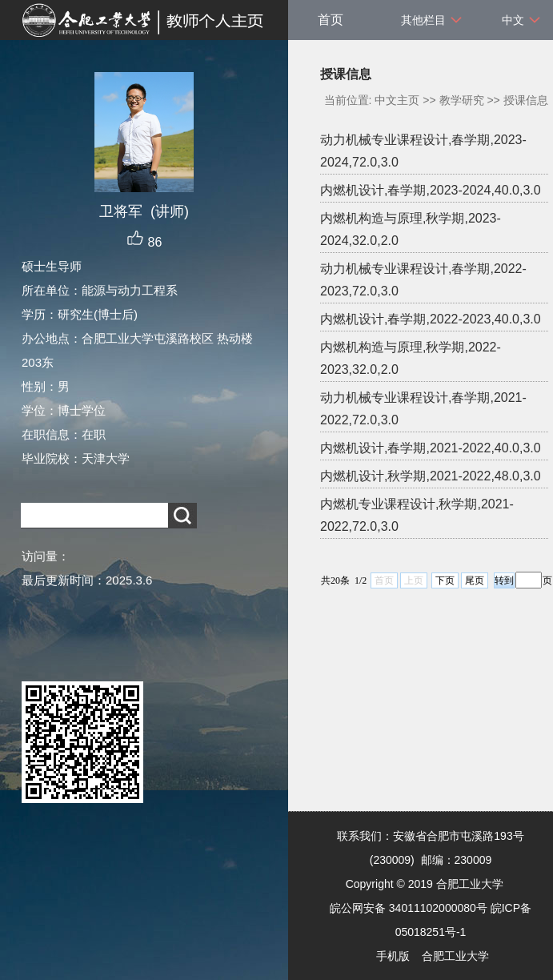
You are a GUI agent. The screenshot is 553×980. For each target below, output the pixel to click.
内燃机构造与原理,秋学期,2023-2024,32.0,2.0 (411, 229)
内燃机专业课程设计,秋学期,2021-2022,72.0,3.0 (417, 515)
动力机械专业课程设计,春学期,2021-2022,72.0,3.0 (423, 409)
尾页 (475, 580)
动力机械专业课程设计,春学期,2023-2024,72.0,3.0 (423, 151)
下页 (445, 580)
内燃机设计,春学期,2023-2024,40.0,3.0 (431, 190)
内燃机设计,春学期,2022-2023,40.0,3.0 (431, 319)
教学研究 (462, 100)
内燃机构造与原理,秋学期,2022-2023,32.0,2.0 (411, 358)
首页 (331, 20)
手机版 (393, 956)
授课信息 (526, 100)
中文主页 (397, 100)
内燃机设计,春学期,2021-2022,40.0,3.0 (431, 448)
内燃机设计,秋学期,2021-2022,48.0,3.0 (431, 476)
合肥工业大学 (455, 956)
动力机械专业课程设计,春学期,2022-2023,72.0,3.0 (423, 280)
